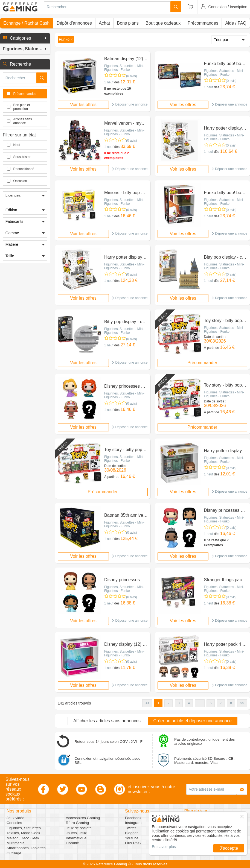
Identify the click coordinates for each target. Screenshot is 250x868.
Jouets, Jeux (76, 833)
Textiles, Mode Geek (23, 833)
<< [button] (147, 703)
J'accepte (229, 848)
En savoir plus (164, 847)
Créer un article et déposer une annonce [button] (193, 721)
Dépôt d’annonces (74, 23)
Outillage (14, 853)
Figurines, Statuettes (24, 828)
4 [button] (189, 703)
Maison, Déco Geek (23, 838)
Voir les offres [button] (83, 105)
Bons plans (128, 23)
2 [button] (169, 703)
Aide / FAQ (236, 23)
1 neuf (109, 82)
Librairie (72, 843)
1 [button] (159, 703)
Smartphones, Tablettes (26, 848)
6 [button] (211, 703)
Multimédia (16, 843)
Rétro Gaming (78, 823)
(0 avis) (131, 76)
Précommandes (203, 23)
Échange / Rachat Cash (26, 23)
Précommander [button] (202, 363)
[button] (25, 38)
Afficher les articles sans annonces (107, 721)
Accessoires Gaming (83, 818)
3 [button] (179, 703)
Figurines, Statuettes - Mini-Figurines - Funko (124, 68)
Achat (104, 23)
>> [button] (242, 703)
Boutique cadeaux (163, 23)
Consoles (14, 823)
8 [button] (231, 703)
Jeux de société (79, 828)
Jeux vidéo (15, 818)
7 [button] (221, 703)
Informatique (76, 838)
